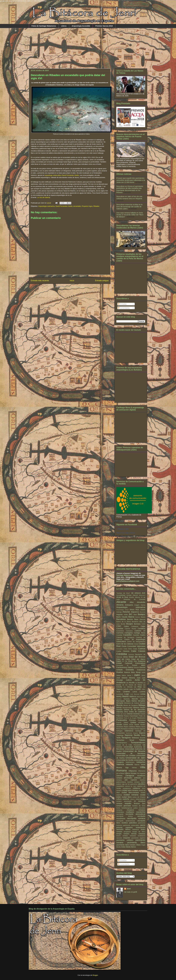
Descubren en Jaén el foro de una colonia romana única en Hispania (129, 198)
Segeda (135, 733)
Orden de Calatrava (137, 712)
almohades (128, 778)
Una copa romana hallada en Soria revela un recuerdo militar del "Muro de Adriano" (130, 215)
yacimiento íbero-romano (126, 845)
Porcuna (132, 720)
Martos (134, 701)
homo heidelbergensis (124, 808)
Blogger (95, 975)
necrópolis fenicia (124, 816)
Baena (131, 617)
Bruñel (123, 624)
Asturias (126, 612)
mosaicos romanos (136, 810)
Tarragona (126, 738)
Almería (120, 605)
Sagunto (142, 729)
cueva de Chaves (139, 797)
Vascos (137, 765)
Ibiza (133, 672)
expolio (128, 803)
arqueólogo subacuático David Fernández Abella (62, 175)
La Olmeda (128, 687)
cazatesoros (127, 788)
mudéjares (130, 812)
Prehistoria (142, 720)
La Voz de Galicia (43, 197)
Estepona (142, 661)
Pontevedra (122, 720)
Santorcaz (129, 733)
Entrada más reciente (40, 281)
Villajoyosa (133, 771)
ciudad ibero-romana (130, 792)
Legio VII (132, 689)
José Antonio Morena (126, 678)
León (139, 689)
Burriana (137, 624)
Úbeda (128, 847)
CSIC (119, 626)
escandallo (77, 206)
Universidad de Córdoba (126, 756)
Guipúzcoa (141, 670)
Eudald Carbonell (124, 663)
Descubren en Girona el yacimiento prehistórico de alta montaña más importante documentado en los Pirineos (130, 189)
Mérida (119, 707)
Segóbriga (120, 735)
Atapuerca (135, 612)
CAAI (143, 624)
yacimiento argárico (138, 838)
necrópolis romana (136, 818)
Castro (143, 635)
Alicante (121, 602)
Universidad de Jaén (135, 758)
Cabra (126, 626)
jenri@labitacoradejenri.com (128, 581)
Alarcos (135, 595)
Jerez (143, 675)
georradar (127, 806)
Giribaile (119, 670)
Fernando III (122, 665)
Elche (130, 661)
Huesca (127, 672)
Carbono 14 (140, 631)
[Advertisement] (88, 46)
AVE (144, 593)
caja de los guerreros (129, 784)
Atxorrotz (142, 612)
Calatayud (135, 626)
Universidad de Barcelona (131, 753)
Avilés (126, 615)
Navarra (136, 707)
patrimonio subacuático (131, 825)
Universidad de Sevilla (125, 760)
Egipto (119, 661)
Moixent (143, 703)
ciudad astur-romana (130, 790)
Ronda (137, 729)
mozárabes (120, 812)
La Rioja (138, 687)
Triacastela (137, 745)
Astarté (143, 610)
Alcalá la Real (122, 597)
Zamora (119, 776)
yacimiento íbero (136, 843)
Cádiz (134, 651)
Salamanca (129, 731)
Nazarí (143, 707)
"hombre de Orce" (123, 593)
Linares (126, 692)
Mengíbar (142, 701)
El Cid (125, 661)
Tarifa (118, 738)
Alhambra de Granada (134, 599)
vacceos (119, 838)
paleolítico (133, 823)
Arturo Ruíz (134, 610)
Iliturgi (138, 672)
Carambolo (120, 631)
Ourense (137, 714)
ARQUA (138, 593)
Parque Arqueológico (131, 716)
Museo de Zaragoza (131, 705)
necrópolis (120, 814)
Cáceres (126, 651)
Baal (135, 615)
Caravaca (129, 631)
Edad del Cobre (123, 659)
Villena (127, 773)
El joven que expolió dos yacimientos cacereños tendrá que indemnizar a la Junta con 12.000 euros (131, 180)
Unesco (119, 747)
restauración (140, 827)
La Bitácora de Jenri (122, 529)
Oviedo (143, 714)
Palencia (120, 716)
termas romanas (138, 834)
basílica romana (133, 782)
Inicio (72, 281)
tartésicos (136, 830)
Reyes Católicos (129, 727)
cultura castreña (123, 799)
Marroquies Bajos (123, 701)
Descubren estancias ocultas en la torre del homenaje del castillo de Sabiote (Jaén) (129, 207)
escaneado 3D (130, 801)
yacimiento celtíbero (125, 840)
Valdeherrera (130, 762)
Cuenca (142, 649)
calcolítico (141, 784)
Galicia (130, 667)
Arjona (143, 605)
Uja (144, 745)
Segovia (142, 733)
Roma (118, 729)
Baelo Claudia (122, 617)
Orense (130, 714)
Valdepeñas (141, 762)
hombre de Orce (139, 806)
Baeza (143, 617)
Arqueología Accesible (81, 26)
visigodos (127, 838)
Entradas (122, 304)
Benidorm (135, 622)
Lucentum (120, 694)
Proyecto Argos (87, 206)
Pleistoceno (141, 718)
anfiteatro (138, 778)
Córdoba (122, 654)
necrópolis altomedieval (135, 814)
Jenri (129, 889)
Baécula (142, 619)
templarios (127, 832)
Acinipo (129, 595)
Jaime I (130, 675)
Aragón (137, 605)
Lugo (127, 694)
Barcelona (121, 619)
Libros (64, 26)
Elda (135, 661)
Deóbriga (131, 654)
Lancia (126, 689)
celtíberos (136, 788)
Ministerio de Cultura (132, 703)
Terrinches (120, 740)
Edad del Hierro (138, 659)
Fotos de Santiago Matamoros (44, 26)
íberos (133, 847)
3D (132, 593)
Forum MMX (139, 665)
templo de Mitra (139, 832)
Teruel (132, 740)
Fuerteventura (122, 667)
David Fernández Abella (64, 206)
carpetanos (120, 786)
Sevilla (137, 735)
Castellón (128, 635)
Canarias (120, 629)
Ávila (123, 847)
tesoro (118, 836)
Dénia (125, 657)
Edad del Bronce (137, 657)
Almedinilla (141, 602)
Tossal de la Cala (124, 745)
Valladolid (129, 764)
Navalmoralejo (127, 708)
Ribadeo (96, 206)
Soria (143, 735)
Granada (130, 670)
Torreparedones (138, 743)
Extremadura (140, 663)
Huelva (120, 672)
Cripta (135, 649)
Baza (136, 619)
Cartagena (129, 633)
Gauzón (136, 668)
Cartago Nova (140, 633)
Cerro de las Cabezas (125, 644)
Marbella (127, 699)
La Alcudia (130, 683)
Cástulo (142, 651)
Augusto (119, 614)
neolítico (125, 823)
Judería (129, 680)
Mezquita (120, 703)
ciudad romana (131, 795)
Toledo (142, 740)
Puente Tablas (122, 723)
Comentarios (124, 308)
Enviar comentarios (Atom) (75, 287)
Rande (137, 725)
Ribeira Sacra (140, 727)
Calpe (143, 626)
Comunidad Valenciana (136, 646)
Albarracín (142, 595)
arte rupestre (131, 780)
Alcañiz (131, 597)
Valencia (120, 764)
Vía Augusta (141, 773)
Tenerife (142, 738)
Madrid (125, 696)
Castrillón (136, 635)
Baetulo (138, 617)
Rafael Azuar (128, 725)
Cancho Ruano (130, 629)
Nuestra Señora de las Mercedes (131, 710)
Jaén (137, 675)
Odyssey (120, 712)
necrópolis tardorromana (126, 821)
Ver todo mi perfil (131, 892)
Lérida (143, 694)
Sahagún (119, 731)
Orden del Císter (121, 714)
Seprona (129, 735)
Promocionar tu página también (126, 533)
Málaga (142, 705)
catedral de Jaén (131, 786)
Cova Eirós (128, 649)
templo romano (123, 834)
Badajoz (141, 614)
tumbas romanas (129, 836)
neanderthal (141, 812)
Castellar (119, 635)
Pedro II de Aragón (130, 718)
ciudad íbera (127, 797)
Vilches (134, 768)
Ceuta (136, 644)
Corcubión (119, 649)
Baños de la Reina (124, 622)
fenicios (137, 803)
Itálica (124, 675)
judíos (136, 808)
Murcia (119, 705)
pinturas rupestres (125, 827)
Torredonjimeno (122, 743)
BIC (131, 614)
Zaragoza (130, 776)
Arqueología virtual (122, 610)
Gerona (142, 667)
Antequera (129, 605)
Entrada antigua (102, 281)
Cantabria (141, 629)
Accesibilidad (121, 595)
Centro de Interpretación (136, 642)
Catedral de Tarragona (125, 637)
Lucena (142, 692)
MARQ (119, 696)
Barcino (130, 619)
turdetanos (142, 836)
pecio (143, 825)
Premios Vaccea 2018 (104, 26)
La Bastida (139, 683)
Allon (132, 602)
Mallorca (133, 696)
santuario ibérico (123, 829)
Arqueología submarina (46, 206)
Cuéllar (119, 651)
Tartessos (135, 738)
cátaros (133, 799)
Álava (138, 845)
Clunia (124, 646)
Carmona (120, 633)
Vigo (127, 768)
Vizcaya (133, 773)
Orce (126, 712)
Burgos (129, 624)
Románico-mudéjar (127, 729)
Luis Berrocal (135, 694)
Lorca (135, 692)
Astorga (119, 612)
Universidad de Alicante (134, 751)
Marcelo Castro (138, 699)
